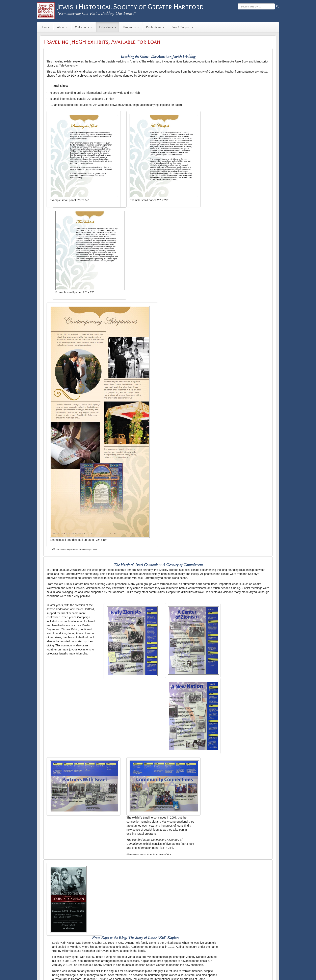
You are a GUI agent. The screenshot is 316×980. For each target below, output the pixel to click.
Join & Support (183, 27)
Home (46, 27)
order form (165, 917)
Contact (141, 969)
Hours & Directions (157, 969)
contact (88, 954)
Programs (131, 27)
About (62, 27)
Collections (83, 27)
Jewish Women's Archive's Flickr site (140, 772)
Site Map (174, 969)
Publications (155, 27)
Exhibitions (108, 27)
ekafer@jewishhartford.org (63, 954)
